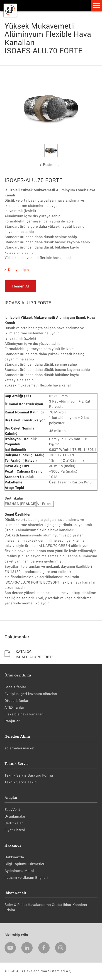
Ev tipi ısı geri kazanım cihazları (31, 694)
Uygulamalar (15, 816)
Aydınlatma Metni (19, 871)
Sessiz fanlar (15, 687)
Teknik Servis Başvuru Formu (29, 775)
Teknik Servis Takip (21, 782)
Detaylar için (17, 270)
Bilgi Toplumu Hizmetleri (25, 864)
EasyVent (12, 810)
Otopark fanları (17, 701)
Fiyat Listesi (15, 830)
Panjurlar (12, 721)
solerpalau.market (20, 748)
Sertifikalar (14, 823)
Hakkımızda (14, 857)
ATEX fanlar (14, 707)
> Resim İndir (51, 165)
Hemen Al (21, 286)
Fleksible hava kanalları (24, 714)
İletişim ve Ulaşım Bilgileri (26, 878)
